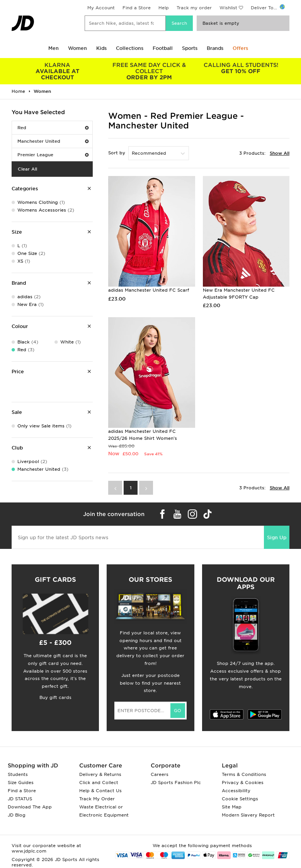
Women (77, 48)
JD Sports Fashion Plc (176, 783)
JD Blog (17, 815)
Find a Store (137, 8)
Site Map (232, 807)
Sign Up (277, 537)
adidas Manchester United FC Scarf (149, 290)
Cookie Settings (240, 799)
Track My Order (97, 799)
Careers (160, 774)
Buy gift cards (55, 697)
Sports (190, 48)
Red (53, 128)
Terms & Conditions (244, 774)
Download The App (30, 807)
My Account (101, 8)
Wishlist (228, 8)
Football (163, 48)
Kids (101, 48)
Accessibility (236, 791)
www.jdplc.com (29, 851)
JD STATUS (20, 799)
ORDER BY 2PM (149, 71)
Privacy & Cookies (243, 783)
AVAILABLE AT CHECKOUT (57, 71)
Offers (240, 48)
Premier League (53, 155)
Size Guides (21, 783)
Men (54, 48)
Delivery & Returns (100, 774)
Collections (130, 48)
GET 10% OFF (241, 68)
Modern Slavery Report (248, 815)
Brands (215, 48)
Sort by (117, 153)
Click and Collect (99, 783)
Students (18, 774)
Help (164, 8)
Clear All (27, 169)
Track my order (194, 8)
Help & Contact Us (100, 791)
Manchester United (53, 141)
